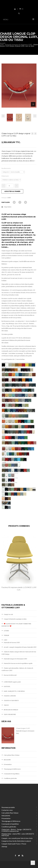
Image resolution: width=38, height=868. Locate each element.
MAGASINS (7, 760)
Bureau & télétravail (10, 675)
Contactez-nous (7, 810)
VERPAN (6, 635)
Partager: (6, 202)
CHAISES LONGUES (10, 696)
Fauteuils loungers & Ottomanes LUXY (15, 659)
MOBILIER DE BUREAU (11, 710)
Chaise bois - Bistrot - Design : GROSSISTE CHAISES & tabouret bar (16, 830)
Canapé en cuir (8, 614)
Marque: (4, 198)
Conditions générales (10, 778)
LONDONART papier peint (12, 682)
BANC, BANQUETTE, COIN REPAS (14, 691)
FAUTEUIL (7, 687)
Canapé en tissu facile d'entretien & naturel (16, 841)
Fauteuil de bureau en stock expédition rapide (18, 663)
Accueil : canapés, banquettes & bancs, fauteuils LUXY (20, 647)
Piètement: (5, 176)
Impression (8, 207)
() (22, 9)
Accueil (3, 43)
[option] (19, 564)
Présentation (7, 764)
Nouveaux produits (8, 807)
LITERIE (6, 631)
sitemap (4, 846)
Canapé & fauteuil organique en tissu (15, 619)
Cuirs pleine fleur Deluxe (11, 755)
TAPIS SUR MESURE (10, 714)
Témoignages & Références (12, 769)
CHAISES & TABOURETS (11, 701)
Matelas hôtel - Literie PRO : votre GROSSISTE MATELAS (18, 835)
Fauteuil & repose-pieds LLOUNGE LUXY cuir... (19, 589)
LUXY (5, 640)
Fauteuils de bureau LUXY (12, 643)
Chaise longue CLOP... (23, 728)
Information (8, 748)
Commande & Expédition (11, 774)
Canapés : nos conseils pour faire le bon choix (17, 838)
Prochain (35, 116)
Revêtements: (6, 168)
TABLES (6, 705)
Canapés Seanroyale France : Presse (14, 844)
